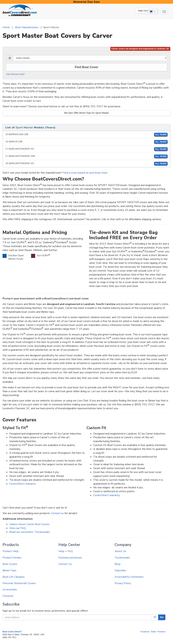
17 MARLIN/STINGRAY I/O (86, 149)
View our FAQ (18, 528)
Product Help (11, 551)
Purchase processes (70, 558)
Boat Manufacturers (27, 27)
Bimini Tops (9, 570)
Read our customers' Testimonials (30, 532)
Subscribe (120, 570)
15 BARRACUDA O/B (86, 135)
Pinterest (161, 632)
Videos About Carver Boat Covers (29, 524)
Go (162, 617)
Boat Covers (10, 564)
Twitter (153, 632)
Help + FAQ (66, 551)
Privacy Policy (123, 583)
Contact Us (65, 564)
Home (6, 27)
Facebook (145, 632)
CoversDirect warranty (23, 484)
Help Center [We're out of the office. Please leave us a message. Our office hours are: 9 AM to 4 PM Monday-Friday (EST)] (144, 11)
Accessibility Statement (129, 577)
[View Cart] (153, 12)
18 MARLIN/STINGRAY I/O (86, 164)
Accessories (10, 590)
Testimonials (122, 558)
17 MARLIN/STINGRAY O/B (86, 156)
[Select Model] (90, 58)
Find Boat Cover (86, 67)
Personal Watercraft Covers (19, 583)
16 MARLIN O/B (86, 142)
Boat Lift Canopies (14, 577)
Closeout (8, 596)
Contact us (58, 513)
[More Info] (155, 617)
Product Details (12, 558)
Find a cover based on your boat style (85, 173)
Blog (117, 564)
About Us (120, 551)
